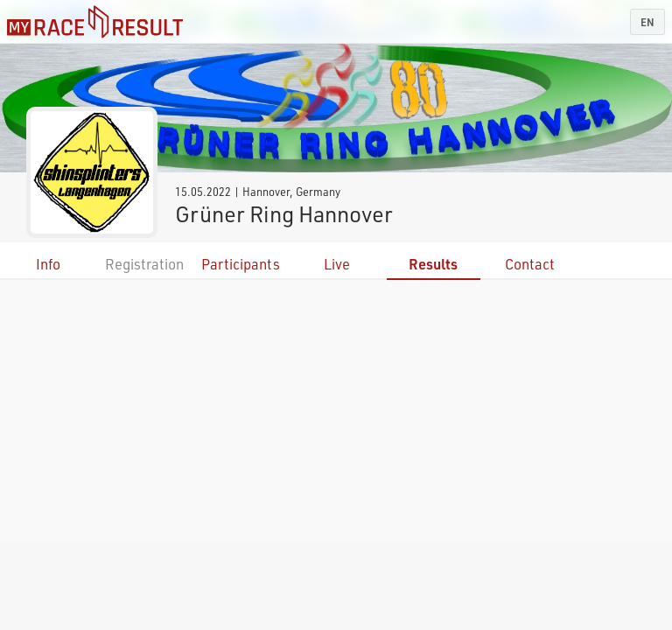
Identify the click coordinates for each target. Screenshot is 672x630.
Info (48, 264)
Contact (530, 264)
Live (337, 264)
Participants (241, 264)
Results (433, 264)
